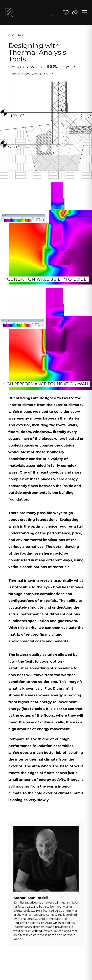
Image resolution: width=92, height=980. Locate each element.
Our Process (36, 13)
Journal (51, 15)
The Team (41, 13)
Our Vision (30, 13)
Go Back (16, 35)
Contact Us (57, 13)
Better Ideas (46, 13)
